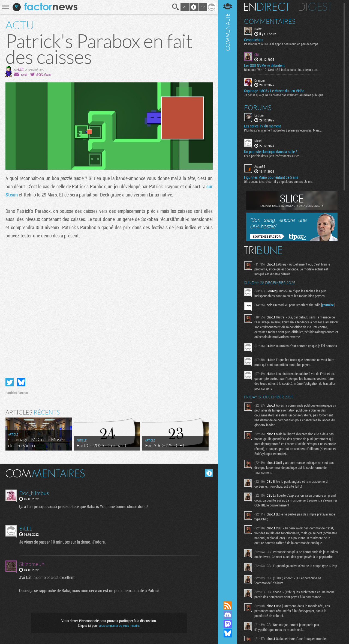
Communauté (228, 295)
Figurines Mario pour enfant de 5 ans (271, 177)
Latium (259, 115)
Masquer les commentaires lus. (209, 473)
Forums (258, 108)
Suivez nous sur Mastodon (228, 624)
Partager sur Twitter (10, 382)
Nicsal (258, 141)
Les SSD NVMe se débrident (264, 65)
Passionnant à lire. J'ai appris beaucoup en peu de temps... (282, 44)
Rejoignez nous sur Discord (228, 615)
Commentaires (270, 21)
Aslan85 (260, 166)
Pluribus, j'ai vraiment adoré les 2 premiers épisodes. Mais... (283, 130)
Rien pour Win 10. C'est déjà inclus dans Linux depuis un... (282, 70)
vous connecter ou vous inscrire (119, 625)
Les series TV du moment (262, 126)
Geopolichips (254, 40)
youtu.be (328, 305)
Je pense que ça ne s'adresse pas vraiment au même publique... (285, 95)
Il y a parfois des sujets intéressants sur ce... (273, 156)
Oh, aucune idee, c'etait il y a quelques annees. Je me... (279, 181)
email (24, 74)
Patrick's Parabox (17, 393)
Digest (315, 7)
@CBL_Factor (44, 74)
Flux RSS (228, 606)
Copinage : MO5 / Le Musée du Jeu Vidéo (274, 91)
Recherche (176, 7)
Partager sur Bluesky (21, 382)
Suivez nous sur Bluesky (228, 633)
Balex (258, 29)
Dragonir (260, 80)
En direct (267, 7)
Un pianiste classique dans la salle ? (271, 152)
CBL (21, 69)
